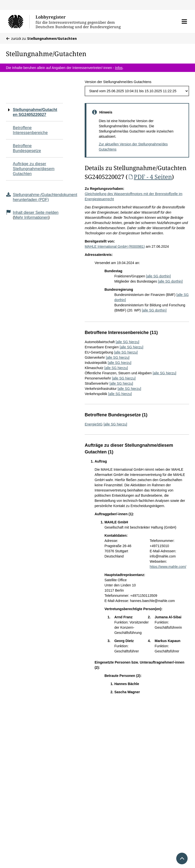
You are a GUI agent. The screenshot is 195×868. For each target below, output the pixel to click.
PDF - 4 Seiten (150, 177)
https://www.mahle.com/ (168, 567)
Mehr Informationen (31, 217)
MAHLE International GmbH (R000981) (115, 246)
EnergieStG (94, 424)
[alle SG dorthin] (158, 276)
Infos (119, 68)
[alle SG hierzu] (127, 342)
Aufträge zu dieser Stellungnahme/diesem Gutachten (34, 169)
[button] (184, 22)
